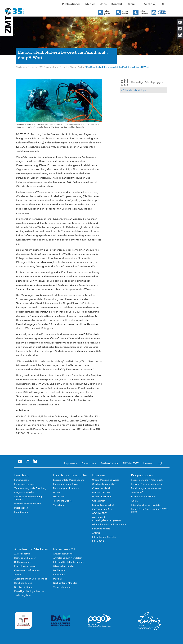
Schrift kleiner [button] (125, 12)
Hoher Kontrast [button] (144, 12)
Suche (150, 4)
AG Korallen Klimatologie (134, 90)
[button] (163, 4)
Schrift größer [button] (107, 12)
